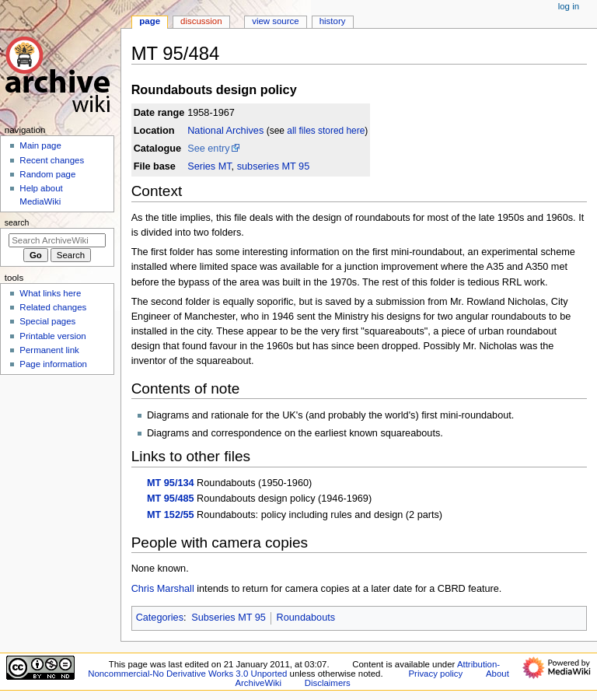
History (333, 21)
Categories (160, 618)
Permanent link (49, 350)
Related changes (53, 307)
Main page (40, 145)
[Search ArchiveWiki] (57, 240)
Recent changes (52, 160)
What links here (50, 293)
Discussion (201, 21)
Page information (53, 364)
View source (275, 21)
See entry (208, 149)
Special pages (47, 321)
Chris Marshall (163, 589)
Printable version (52, 336)
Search (17, 222)
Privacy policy (435, 674)
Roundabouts (306, 618)
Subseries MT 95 (229, 618)
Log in (569, 6)
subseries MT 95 (274, 166)
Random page (47, 174)
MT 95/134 (171, 483)
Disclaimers (328, 683)
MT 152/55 (171, 515)
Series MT (209, 166)
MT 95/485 (171, 499)
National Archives (225, 131)
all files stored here (326, 131)
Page (150, 21)
